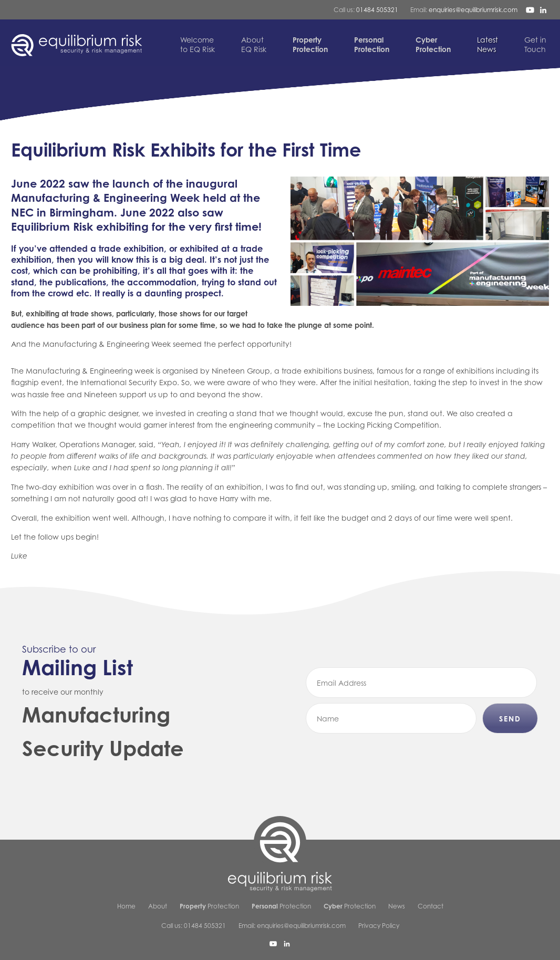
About (158, 906)
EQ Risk (254, 44)
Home (126, 906)
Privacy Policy (379, 926)
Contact (431, 906)
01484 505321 (377, 10)
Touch (535, 44)
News (488, 44)
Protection (209, 906)
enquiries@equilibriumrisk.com (473, 10)
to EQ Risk (198, 44)
